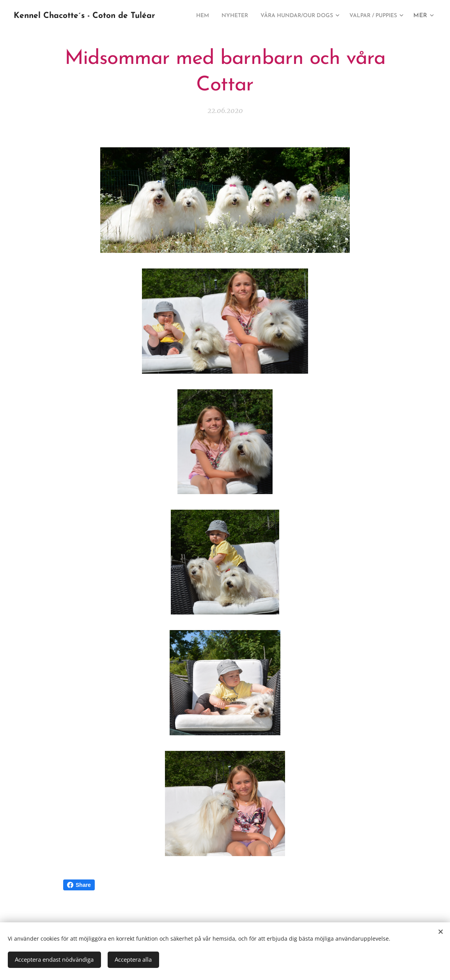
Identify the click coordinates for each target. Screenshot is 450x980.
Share (79, 885)
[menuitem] (251, 16)
